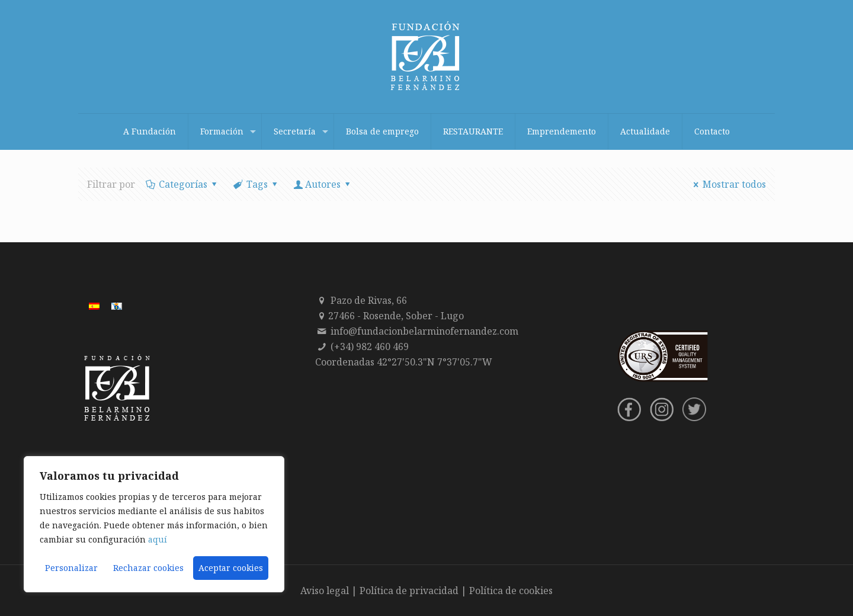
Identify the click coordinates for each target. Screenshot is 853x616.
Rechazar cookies (148, 568)
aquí (158, 539)
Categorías (182, 184)
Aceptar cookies (231, 568)
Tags (256, 184)
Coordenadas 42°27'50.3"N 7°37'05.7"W (404, 362)
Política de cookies (511, 591)
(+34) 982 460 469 (370, 346)
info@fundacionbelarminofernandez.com (424, 331)
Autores (323, 184)
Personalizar (71, 568)
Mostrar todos (728, 184)
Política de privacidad (409, 591)
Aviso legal (325, 591)
